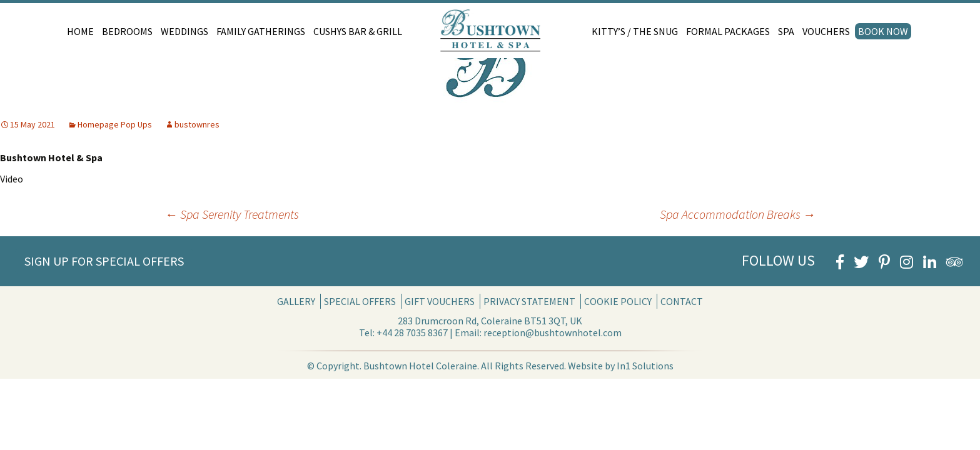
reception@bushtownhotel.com (553, 332)
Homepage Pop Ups (115, 124)
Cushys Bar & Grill (358, 31)
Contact (682, 301)
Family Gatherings (261, 31)
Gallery (296, 301)
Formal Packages (728, 31)
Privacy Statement (529, 301)
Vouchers (826, 31)
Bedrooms (127, 31)
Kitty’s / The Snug (635, 31)
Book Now (883, 31)
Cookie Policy (618, 301)
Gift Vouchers (440, 301)
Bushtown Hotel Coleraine (420, 366)
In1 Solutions (645, 366)
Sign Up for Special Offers (104, 261)
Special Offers (360, 301)
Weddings (184, 31)
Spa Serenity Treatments (232, 214)
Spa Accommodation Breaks (738, 214)
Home (80, 31)
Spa (786, 31)
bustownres (197, 124)
